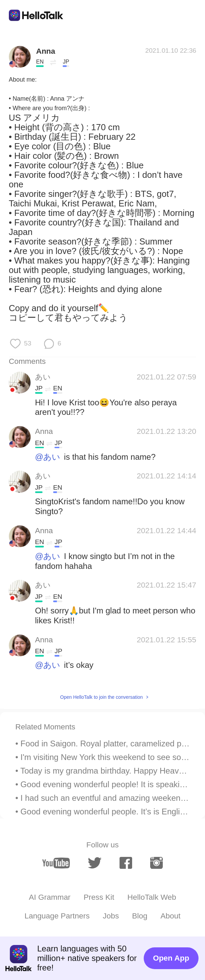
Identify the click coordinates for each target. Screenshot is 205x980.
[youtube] (56, 863)
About (170, 916)
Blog (140, 916)
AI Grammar (50, 897)
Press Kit (99, 897)
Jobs (111, 916)
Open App (171, 958)
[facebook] (126, 863)
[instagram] (156, 863)
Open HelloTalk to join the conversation (102, 697)
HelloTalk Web (152, 897)
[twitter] (95, 863)
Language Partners (57, 916)
